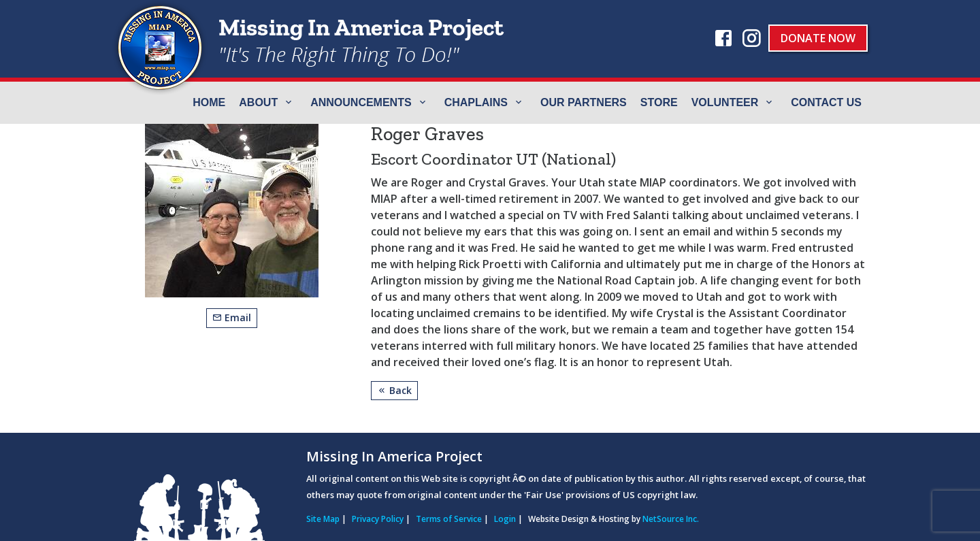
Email (232, 317)
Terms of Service (449, 519)
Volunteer (725, 102)
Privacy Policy (378, 519)
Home (209, 102)
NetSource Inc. (671, 519)
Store (659, 102)
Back (394, 390)
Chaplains (476, 102)
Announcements (361, 102)
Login (505, 519)
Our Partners (584, 102)
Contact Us (826, 102)
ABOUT (258, 102)
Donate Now (818, 38)
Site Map (323, 519)
